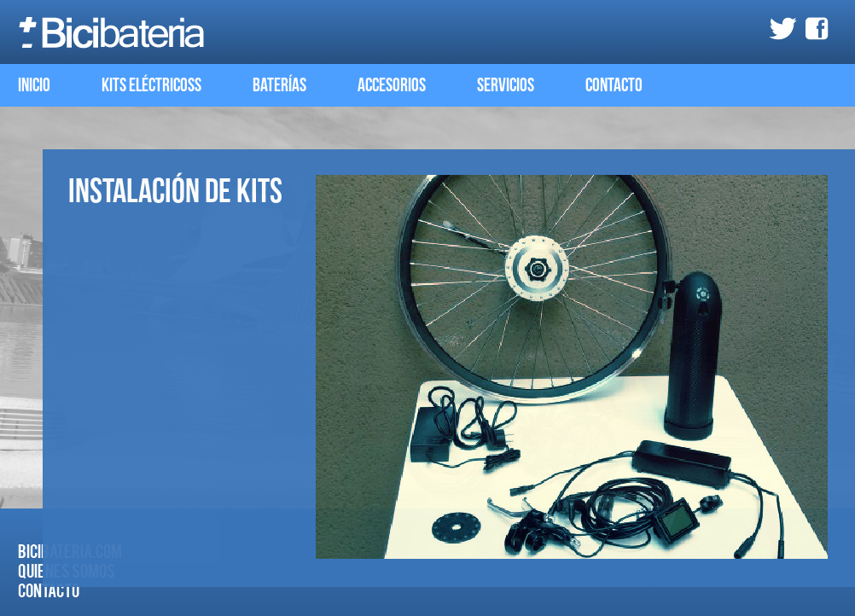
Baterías (279, 86)
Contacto (614, 86)
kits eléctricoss (151, 86)
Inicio (34, 86)
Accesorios (392, 86)
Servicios (506, 86)
